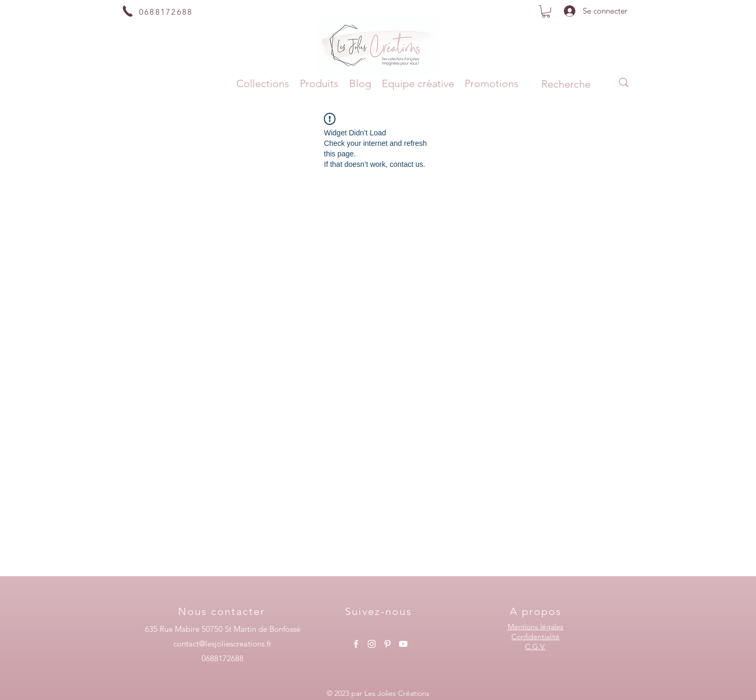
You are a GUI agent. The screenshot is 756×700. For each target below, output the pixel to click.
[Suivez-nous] (380, 611)
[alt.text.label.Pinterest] (387, 644)
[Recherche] (566, 84)
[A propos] (537, 611)
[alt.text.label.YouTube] (403, 644)
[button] (546, 12)
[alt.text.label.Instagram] (372, 644)
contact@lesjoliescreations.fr (222, 644)
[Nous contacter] (223, 611)
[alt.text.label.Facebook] (356, 644)
